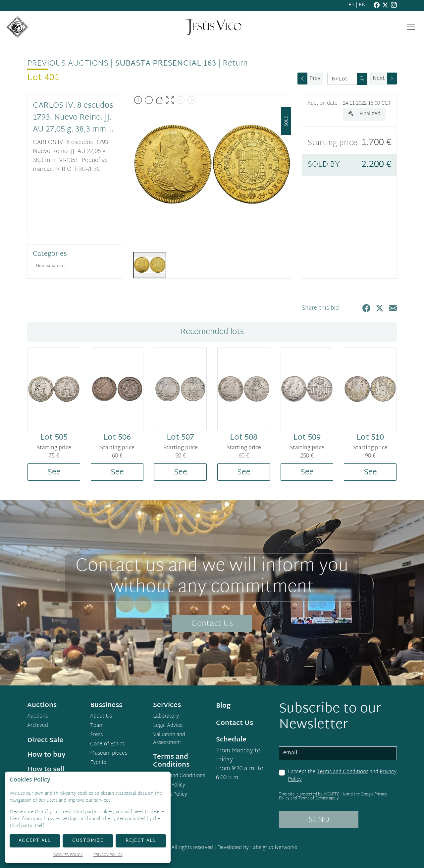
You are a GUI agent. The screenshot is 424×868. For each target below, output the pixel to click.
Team (97, 726)
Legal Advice (168, 726)
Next (379, 79)
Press (96, 735)
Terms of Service (313, 798)
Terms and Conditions (343, 772)
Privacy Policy (169, 786)
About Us (101, 717)
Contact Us (212, 624)
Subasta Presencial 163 (165, 64)
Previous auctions (68, 64)
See (54, 472)
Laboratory (166, 717)
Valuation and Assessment (169, 739)
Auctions (37, 717)
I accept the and (342, 776)
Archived (38, 726)
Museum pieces (109, 754)
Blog (223, 706)
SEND (319, 820)
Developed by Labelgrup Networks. (258, 848)
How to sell (46, 770)
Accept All (35, 841)
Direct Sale (45, 740)
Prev (315, 79)
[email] (338, 753)
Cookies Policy (170, 795)
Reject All (141, 841)
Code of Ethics (107, 744)
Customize (88, 841)
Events (98, 763)
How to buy (46, 755)
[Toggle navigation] (411, 27)
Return (235, 64)
